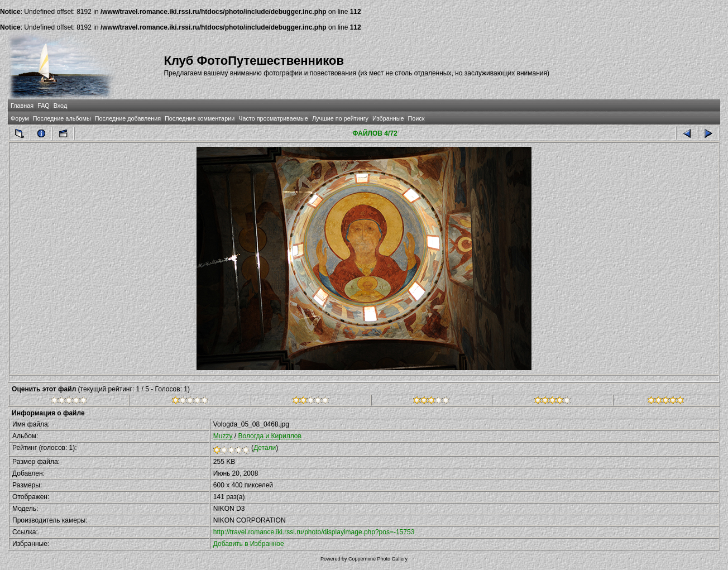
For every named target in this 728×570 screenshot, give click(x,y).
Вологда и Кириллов (269, 436)
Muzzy (223, 436)
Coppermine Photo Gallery (378, 559)
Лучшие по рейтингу (340, 118)
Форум (20, 118)
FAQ (44, 106)
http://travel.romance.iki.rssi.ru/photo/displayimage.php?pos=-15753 (314, 532)
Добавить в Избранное (249, 544)
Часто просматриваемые (273, 118)
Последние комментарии (200, 118)
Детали (265, 448)
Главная (22, 106)
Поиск (416, 118)
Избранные (388, 118)
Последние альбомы (62, 118)
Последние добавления (128, 118)
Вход (60, 106)
